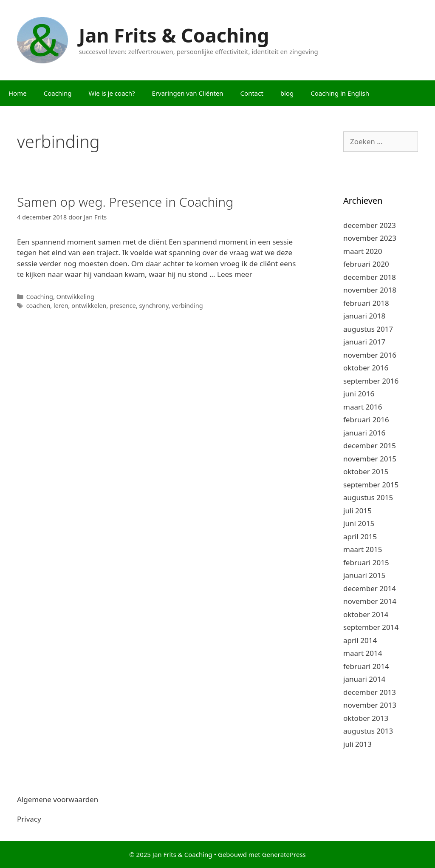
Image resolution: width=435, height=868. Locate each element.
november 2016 (370, 355)
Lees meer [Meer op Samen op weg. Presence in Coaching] (235, 274)
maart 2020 (363, 251)
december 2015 (370, 445)
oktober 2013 (366, 718)
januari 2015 (364, 575)
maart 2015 (363, 549)
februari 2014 (366, 666)
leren (61, 306)
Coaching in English (340, 93)
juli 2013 (357, 744)
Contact (252, 93)
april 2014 (360, 640)
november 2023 (370, 238)
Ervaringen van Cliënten (188, 93)
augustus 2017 (368, 329)
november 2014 (370, 601)
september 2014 (371, 627)
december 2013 (370, 692)
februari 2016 (366, 420)
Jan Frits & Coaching (174, 35)
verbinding (187, 306)
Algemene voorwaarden (58, 799)
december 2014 (370, 588)
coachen (38, 306)
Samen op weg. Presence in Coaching (125, 202)
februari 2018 (366, 303)
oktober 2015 (366, 471)
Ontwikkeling (75, 297)
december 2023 (370, 225)
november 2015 (370, 459)
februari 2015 (366, 562)
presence (123, 306)
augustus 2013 (368, 731)
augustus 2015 (368, 497)
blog (287, 93)
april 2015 (360, 536)
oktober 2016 (366, 368)
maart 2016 (363, 407)
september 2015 (371, 485)
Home (18, 93)
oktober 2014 (366, 614)
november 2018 (370, 290)
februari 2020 (366, 264)
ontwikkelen (89, 306)
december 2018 (370, 277)
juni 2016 (359, 394)
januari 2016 (364, 433)
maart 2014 (363, 653)
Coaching (58, 93)
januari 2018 (364, 316)
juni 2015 (359, 523)
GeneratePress (284, 854)
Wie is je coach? (112, 93)
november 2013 (370, 705)
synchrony (154, 306)
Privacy (29, 819)
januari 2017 (364, 342)
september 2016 (371, 381)
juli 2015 (357, 511)
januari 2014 (364, 679)
